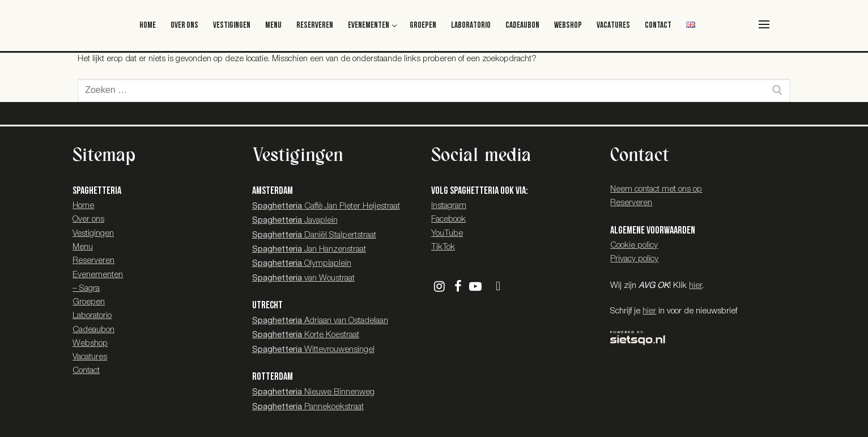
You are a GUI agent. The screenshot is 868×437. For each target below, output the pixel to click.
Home (83, 206)
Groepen (89, 302)
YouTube (447, 234)
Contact (86, 371)
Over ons (88, 220)
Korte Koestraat (306, 335)
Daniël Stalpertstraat (314, 236)
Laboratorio (92, 316)
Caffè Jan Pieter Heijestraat (326, 207)
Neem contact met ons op (656, 190)
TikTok (443, 247)
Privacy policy (634, 259)
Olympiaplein (302, 264)
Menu (83, 247)
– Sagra (86, 289)
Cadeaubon (93, 330)
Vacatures (90, 357)
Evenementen (98, 275)
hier (695, 286)
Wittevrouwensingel (313, 350)
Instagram (449, 206)
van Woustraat (303, 279)
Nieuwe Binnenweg (313, 393)
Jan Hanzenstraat (309, 250)
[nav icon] (764, 24)
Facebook (448, 220)
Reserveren (93, 261)
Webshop (90, 344)
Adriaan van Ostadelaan (320, 321)
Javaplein (295, 221)
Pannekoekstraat (308, 407)
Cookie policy (634, 246)
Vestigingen (93, 234)
